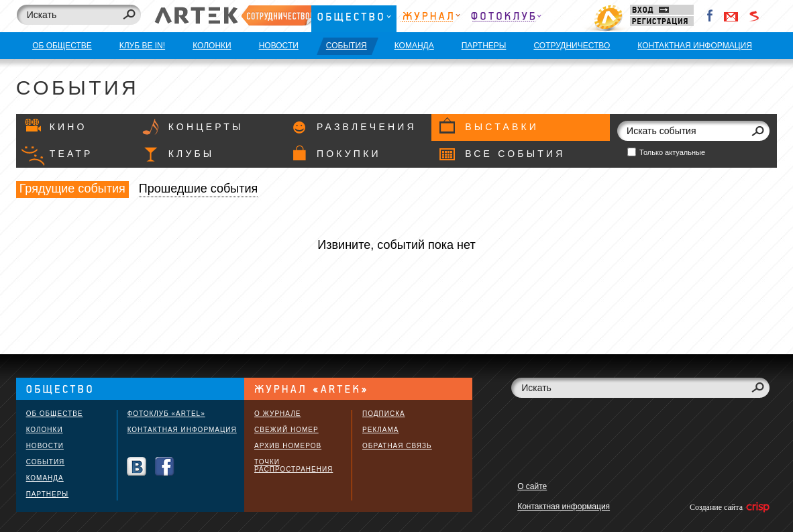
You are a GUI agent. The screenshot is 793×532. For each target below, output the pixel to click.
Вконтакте (137, 467)
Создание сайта (729, 507)
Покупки (349, 154)
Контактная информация (182, 430)
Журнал (430, 18)
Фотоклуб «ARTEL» (166, 414)
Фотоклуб (506, 18)
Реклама (380, 430)
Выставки (502, 127)
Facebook (710, 16)
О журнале (277, 414)
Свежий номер (286, 430)
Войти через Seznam (754, 16)
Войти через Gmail (731, 16)
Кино (68, 127)
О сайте (532, 486)
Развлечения (367, 127)
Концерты (206, 127)
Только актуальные (672, 152)
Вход (662, 10)
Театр (71, 154)
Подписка (384, 414)
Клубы (192, 154)
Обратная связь (397, 446)
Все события (515, 154)
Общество (354, 18)
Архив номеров (288, 446)
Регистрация (662, 21)
